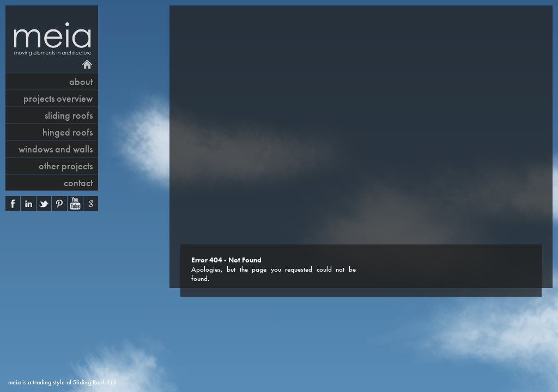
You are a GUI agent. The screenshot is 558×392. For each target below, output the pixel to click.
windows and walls (56, 149)
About (81, 81)
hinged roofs (68, 132)
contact (78, 183)
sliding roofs (69, 115)
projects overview (58, 98)
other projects (66, 166)
